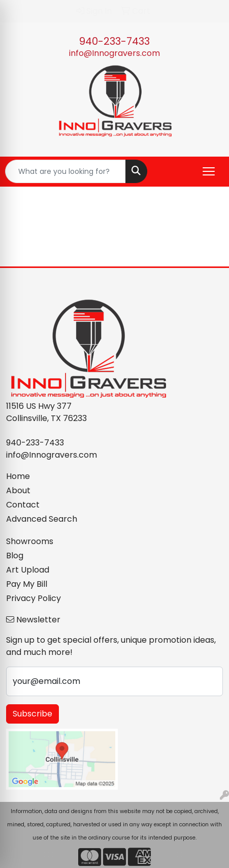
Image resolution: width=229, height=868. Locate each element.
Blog (15, 556)
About (18, 490)
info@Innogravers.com (115, 53)
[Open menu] (209, 171)
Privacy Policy (34, 598)
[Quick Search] (66, 171)
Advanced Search (42, 519)
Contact (23, 505)
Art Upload (28, 570)
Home (18, 476)
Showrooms (30, 541)
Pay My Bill (27, 584)
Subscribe (32, 714)
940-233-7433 (115, 41)
